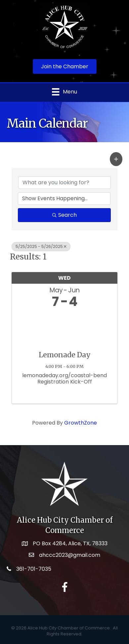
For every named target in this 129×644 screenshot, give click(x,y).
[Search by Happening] (64, 199)
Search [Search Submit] (64, 215)
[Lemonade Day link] (64, 328)
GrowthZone (81, 423)
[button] (116, 159)
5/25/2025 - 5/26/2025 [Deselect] (41, 246)
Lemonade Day (65, 355)
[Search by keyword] (64, 183)
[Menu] (64, 92)
